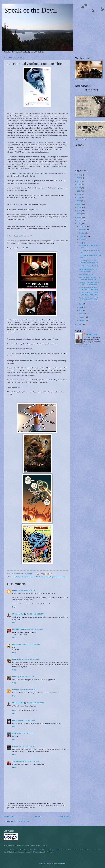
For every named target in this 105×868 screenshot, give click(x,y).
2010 (79, 325)
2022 (79, 188)
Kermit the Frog (27, 577)
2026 (79, 175)
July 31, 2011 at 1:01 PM (26, 720)
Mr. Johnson (45, 577)
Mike (14, 746)
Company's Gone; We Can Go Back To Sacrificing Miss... (89, 284)
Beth (14, 677)
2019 (79, 198)
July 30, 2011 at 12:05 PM (31, 644)
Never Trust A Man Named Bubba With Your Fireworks (89, 289)
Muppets (53, 577)
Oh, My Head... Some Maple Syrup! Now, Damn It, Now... (89, 294)
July (81, 243)
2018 (79, 201)
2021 (79, 191)
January (82, 320)
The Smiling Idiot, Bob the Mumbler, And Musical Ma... (89, 262)
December (83, 226)
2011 (79, 224)
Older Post (65, 817)
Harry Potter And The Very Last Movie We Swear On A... (89, 278)
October (82, 233)
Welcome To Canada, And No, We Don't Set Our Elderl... (89, 299)
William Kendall (18, 614)
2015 (79, 211)
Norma (15, 590)
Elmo (14, 577)
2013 (79, 217)
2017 (79, 204)
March (81, 314)
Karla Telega (17, 659)
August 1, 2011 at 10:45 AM (26, 746)
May (81, 307)
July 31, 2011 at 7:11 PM (26, 733)
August (82, 239)
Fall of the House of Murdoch (88, 266)
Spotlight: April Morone (86, 274)
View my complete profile (83, 347)
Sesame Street (62, 577)
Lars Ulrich (37, 577)
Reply (14, 607)
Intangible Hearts (18, 629)
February (82, 317)
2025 (79, 178)
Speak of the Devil (31, 10)
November (83, 230)
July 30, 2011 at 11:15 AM (36, 614)
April (81, 310)
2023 (79, 185)
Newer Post (10, 817)
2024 (79, 181)
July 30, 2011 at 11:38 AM (34, 629)
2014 (79, 214)
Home (38, 817)
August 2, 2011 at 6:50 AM (30, 761)
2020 (79, 194)
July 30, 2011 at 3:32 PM (35, 703)
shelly (14, 733)
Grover (19, 577)
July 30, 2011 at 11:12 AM (26, 590)
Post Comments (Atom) (21, 821)
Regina (15, 720)
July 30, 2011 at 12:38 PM (29, 690)
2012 (79, 220)
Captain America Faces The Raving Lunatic (88, 270)
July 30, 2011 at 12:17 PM (31, 659)
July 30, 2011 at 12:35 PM (25, 677)
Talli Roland (17, 761)
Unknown (16, 690)
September (83, 236)
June (81, 304)
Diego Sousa (17, 644)
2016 (79, 207)
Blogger (63, 863)
